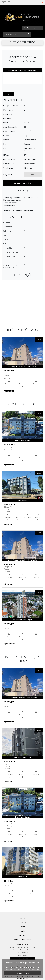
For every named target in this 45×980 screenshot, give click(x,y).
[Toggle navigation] (37, 34)
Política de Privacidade (31, 970)
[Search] (17, 34)
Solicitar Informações (23, 183)
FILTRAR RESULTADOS (23, 42)
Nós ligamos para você (33, 28)
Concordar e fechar (23, 973)
